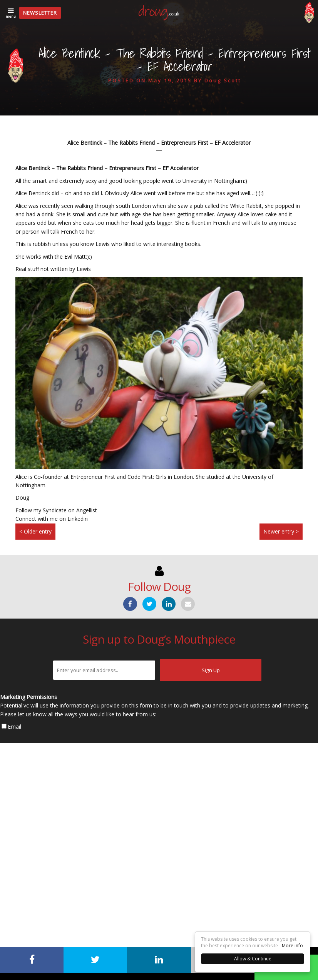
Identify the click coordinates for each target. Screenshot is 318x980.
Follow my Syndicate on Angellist (56, 510)
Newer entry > (281, 531)
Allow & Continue (253, 959)
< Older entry (35, 531)
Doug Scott (223, 80)
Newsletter (40, 13)
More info (292, 946)
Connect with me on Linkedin (52, 519)
